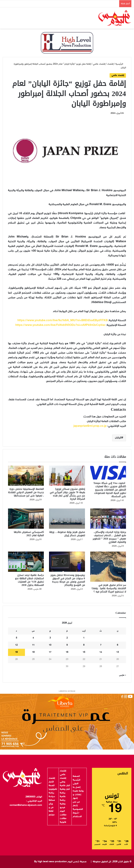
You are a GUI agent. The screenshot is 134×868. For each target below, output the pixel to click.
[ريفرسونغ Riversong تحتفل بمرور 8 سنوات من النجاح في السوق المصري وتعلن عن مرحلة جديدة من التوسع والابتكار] (67, 562)
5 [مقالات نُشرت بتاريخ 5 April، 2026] (16, 638)
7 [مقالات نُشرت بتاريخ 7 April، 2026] (101, 645)
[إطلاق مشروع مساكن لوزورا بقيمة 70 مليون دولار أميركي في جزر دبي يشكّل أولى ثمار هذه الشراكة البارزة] (67, 476)
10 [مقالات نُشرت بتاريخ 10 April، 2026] (50, 645)
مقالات (63, 815)
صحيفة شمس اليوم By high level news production (60, 862)
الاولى (76, 784)
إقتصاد (110, 64)
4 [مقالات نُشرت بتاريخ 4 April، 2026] (33, 638)
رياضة (51, 793)
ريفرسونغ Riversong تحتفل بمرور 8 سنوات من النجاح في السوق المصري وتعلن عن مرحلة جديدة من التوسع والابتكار (68, 580)
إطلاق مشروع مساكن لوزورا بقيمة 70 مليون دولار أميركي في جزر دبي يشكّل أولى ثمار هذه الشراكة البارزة (67, 494)
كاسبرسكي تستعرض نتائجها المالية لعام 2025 (29, 534)
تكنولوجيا (53, 789)
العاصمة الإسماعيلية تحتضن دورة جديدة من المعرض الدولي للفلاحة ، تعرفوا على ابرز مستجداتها (26, 492)
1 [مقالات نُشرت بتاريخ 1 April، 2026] (84, 638)
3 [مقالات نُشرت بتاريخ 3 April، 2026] (50, 638)
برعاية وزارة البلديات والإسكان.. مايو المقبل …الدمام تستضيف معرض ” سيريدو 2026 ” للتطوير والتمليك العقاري (109, 537)
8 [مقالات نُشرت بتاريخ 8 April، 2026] (84, 645)
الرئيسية (121, 64)
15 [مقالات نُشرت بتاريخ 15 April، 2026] (84, 652)
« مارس (123, 675)
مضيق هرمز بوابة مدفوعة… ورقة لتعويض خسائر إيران (67, 534)
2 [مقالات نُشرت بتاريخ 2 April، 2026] (67, 638)
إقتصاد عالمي (99, 64)
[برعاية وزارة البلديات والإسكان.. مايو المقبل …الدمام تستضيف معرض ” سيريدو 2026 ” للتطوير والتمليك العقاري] (108, 519)
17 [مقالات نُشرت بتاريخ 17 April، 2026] (50, 652)
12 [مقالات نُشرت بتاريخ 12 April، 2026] (16, 645)
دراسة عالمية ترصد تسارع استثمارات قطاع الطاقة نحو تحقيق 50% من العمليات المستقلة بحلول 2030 (29, 580)
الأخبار (51, 782)
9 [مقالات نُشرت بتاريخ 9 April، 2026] (67, 645)
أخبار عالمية (65, 786)
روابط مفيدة (78, 791)
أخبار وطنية (65, 789)
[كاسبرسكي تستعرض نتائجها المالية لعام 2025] (26, 519)
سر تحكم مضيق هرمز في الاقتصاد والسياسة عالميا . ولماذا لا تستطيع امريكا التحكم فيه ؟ (109, 588)
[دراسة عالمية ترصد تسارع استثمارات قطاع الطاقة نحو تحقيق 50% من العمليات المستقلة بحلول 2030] (26, 562)
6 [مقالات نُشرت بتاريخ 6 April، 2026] (118, 645)
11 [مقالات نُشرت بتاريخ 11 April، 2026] (33, 645)
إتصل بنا (77, 787)
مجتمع (52, 815)
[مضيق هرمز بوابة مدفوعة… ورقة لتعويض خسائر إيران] (67, 519)
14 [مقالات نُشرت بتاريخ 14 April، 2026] (101, 652)
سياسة (52, 797)
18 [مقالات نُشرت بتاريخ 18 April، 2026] (33, 652)
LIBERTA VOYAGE (67, 691)
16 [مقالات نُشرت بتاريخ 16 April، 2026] (67, 652)
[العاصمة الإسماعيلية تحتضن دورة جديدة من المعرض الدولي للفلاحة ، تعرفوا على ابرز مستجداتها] (26, 476)
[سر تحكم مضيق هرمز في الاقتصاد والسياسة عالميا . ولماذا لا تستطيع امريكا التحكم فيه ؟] (108, 567)
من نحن (76, 802)
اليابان (118, 438)
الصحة (52, 786)
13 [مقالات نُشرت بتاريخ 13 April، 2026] (118, 652)
